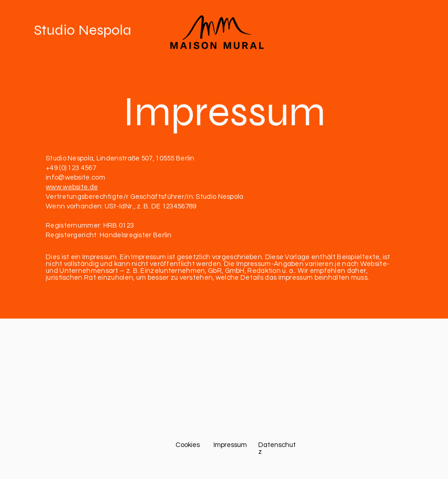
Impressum (224, 112)
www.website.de (72, 187)
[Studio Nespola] (96, 30)
